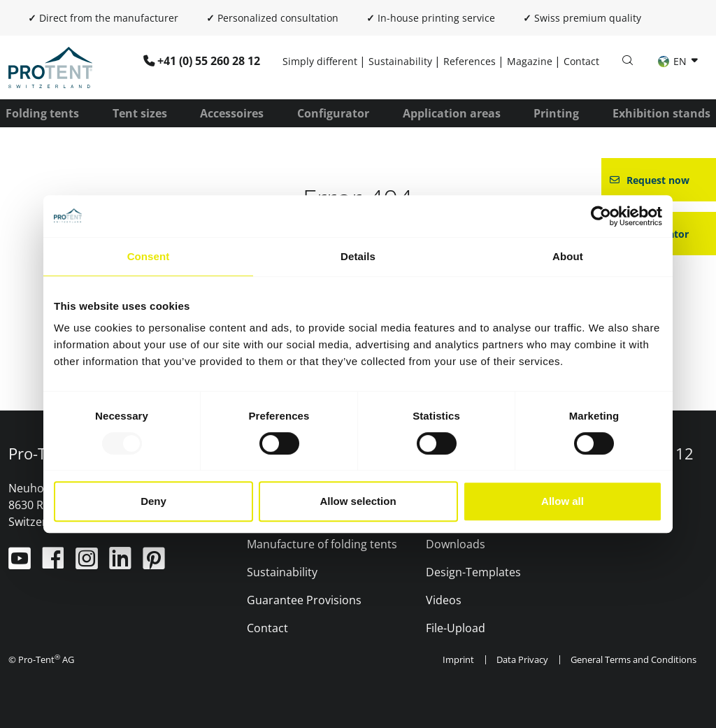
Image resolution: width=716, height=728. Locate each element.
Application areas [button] (452, 113)
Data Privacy (522, 659)
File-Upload (456, 628)
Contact (581, 61)
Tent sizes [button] (140, 113)
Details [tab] (358, 256)
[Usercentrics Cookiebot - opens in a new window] (601, 216)
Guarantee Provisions (304, 600)
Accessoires (232, 113)
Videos (444, 600)
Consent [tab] (149, 256)
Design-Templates (473, 572)
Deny (153, 501)
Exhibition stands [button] (661, 113)
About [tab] (568, 256)
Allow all (563, 501)
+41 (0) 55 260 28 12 (209, 61)
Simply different (320, 61)
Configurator (333, 113)
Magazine (530, 61)
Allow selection (358, 501)
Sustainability (400, 61)
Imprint (458, 659)
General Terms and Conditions (633, 659)
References (470, 61)
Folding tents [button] (42, 113)
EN (674, 61)
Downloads (456, 544)
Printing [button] (556, 113)
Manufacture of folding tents (322, 544)
